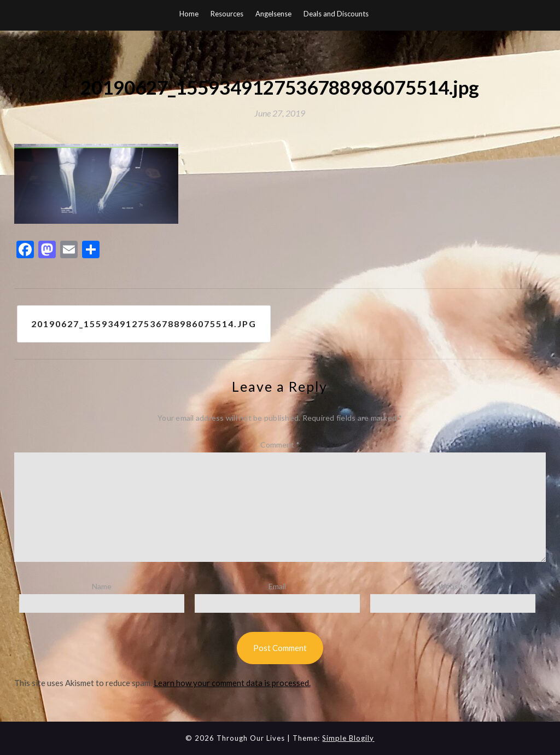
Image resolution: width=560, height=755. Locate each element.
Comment (280, 445)
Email (277, 586)
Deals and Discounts (336, 14)
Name (102, 586)
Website (453, 586)
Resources (227, 14)
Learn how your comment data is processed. (232, 683)
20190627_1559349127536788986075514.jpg (144, 324)
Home (189, 14)
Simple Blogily (348, 738)
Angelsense (273, 14)
